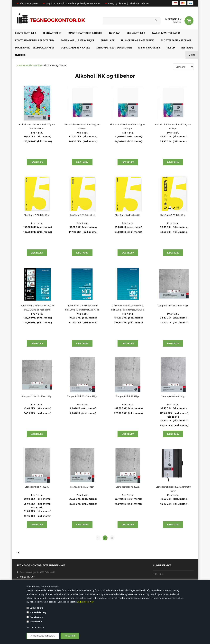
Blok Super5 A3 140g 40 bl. (82, 215)
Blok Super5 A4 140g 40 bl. (128, 215)
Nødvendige (36, 608)
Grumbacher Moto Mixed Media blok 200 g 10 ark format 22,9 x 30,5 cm (82, 308)
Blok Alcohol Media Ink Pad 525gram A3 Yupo (82, 126)
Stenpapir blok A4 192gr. (37, 487)
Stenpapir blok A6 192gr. (128, 487)
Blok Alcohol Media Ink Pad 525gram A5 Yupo (173, 126)
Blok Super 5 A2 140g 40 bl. (37, 215)
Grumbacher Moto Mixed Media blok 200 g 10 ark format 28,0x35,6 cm (128, 308)
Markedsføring (38, 612)
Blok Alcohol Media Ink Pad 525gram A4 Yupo (128, 126)
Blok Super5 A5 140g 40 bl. (173, 215)
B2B (192, 55)
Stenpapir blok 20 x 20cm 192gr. (37, 396)
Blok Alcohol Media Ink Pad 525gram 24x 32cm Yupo (37, 126)
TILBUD (171, 48)
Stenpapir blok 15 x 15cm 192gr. (173, 306)
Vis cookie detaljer (36, 627)
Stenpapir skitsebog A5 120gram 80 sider (173, 489)
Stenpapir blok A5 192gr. (82, 487)
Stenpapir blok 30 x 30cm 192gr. (82, 396)
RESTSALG (187, 48)
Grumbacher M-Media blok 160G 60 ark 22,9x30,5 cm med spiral (37, 308)
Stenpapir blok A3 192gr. (173, 396)
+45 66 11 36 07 (27, 577)
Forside (159, 574)
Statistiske (36, 621)
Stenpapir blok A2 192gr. (128, 396)
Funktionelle (37, 617)
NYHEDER (20, 55)
